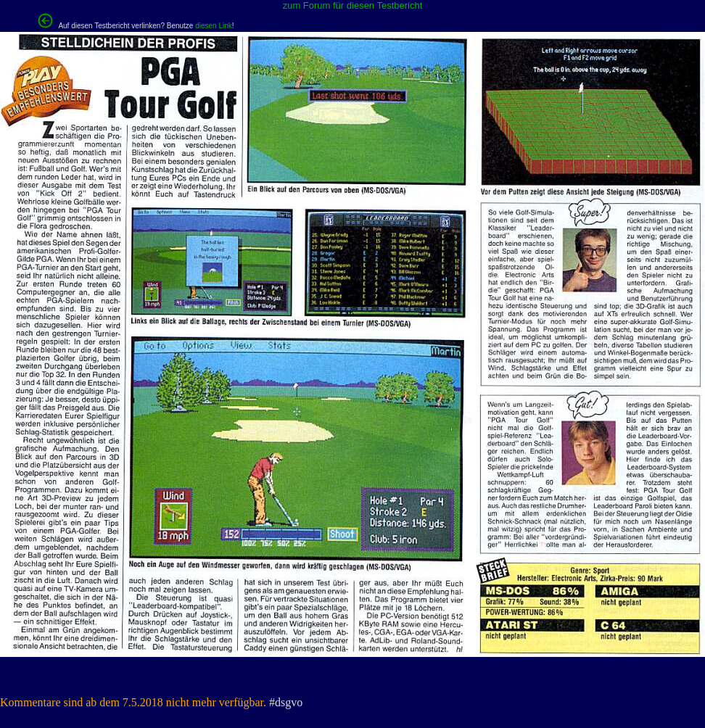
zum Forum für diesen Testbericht (353, 5)
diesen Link (214, 26)
